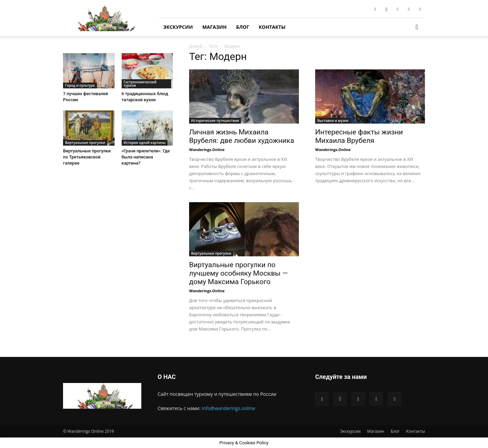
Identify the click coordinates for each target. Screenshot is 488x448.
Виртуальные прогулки (211, 253)
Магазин (215, 27)
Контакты (272, 27)
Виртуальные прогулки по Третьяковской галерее (87, 157)
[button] (417, 27)
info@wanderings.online (228, 408)
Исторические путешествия (215, 121)
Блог (243, 27)
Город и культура (80, 85)
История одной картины (145, 143)
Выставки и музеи (333, 121)
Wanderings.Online (207, 150)
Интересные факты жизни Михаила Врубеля (359, 136)
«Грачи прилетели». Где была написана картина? (146, 157)
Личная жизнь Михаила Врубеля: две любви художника (242, 136)
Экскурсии (178, 27)
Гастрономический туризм (140, 84)
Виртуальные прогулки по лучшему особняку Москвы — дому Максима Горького (238, 273)
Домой (196, 46)
